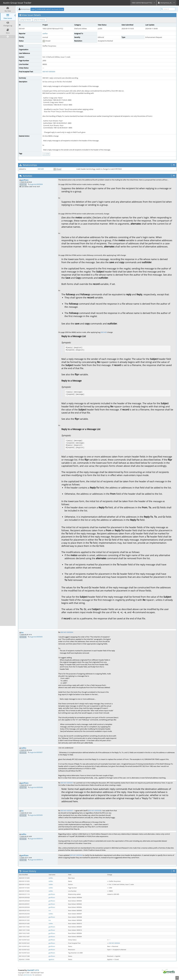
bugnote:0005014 (36, 860)
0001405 (41, 169)
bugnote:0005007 (36, 752)
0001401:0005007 (67, 783)
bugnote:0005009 (36, 815)
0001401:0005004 (49, 72)
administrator (28, 975)
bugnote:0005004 (36, 184)
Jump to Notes (26, 20)
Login (33, 9)
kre (22, 632)
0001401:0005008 (95, 811)
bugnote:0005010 (36, 839)
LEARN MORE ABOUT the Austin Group (50, 9)
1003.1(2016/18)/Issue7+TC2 (143, 3)
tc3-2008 (46, 154)
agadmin (51, 959)
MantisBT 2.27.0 (33, 970)
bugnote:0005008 (36, 787)
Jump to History (40, 20)
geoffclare (25, 180)
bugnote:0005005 (36, 637)
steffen (45, 33)
